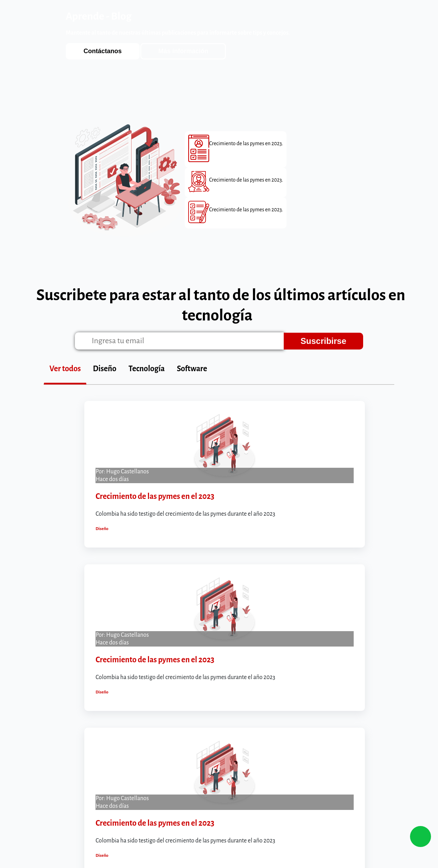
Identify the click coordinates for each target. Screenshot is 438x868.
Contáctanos (103, 51)
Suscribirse (323, 341)
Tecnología (147, 369)
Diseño (105, 369)
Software (192, 369)
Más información (183, 51)
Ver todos (65, 369)
